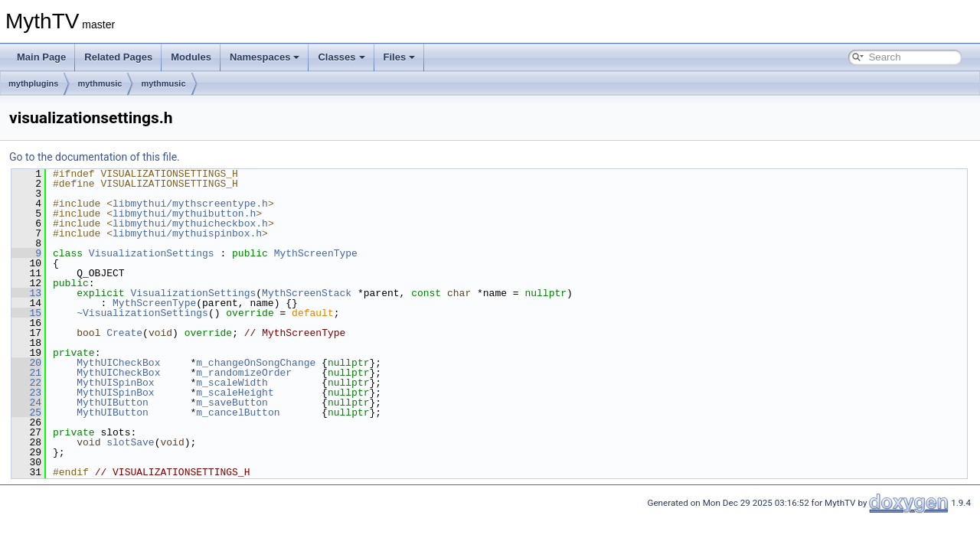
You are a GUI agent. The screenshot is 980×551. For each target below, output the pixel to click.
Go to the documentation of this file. (95, 157)
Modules (191, 57)
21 (26, 373)
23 (26, 393)
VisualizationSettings (152, 253)
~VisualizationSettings (142, 313)
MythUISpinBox (115, 383)
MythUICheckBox (118, 363)
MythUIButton (113, 403)
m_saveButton (232, 403)
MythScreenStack (307, 293)
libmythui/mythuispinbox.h (187, 233)
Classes (341, 57)
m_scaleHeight (235, 393)
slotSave (130, 442)
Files (400, 57)
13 (26, 293)
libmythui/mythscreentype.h (190, 204)
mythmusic (100, 83)
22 (26, 383)
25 (26, 412)
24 (26, 403)
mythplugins (33, 83)
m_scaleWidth (232, 383)
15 (26, 313)
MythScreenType (316, 253)
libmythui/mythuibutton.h (184, 214)
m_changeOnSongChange (256, 363)
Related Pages (118, 57)
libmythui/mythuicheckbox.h (190, 223)
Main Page (41, 57)
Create (124, 333)
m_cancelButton (238, 412)
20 (26, 363)
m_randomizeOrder (244, 373)
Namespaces (265, 57)
